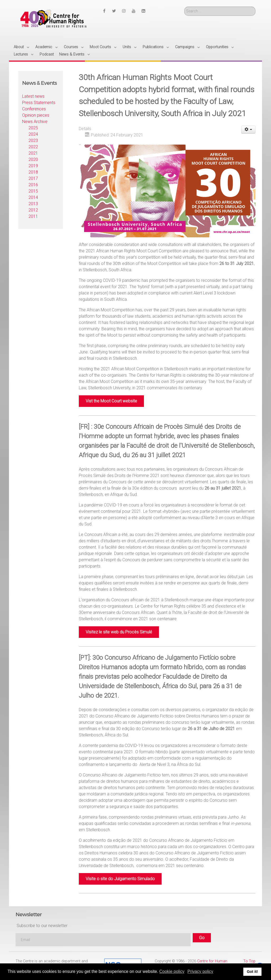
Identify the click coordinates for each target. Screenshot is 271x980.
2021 (33, 153)
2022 (33, 147)
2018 (33, 172)
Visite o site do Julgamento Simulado (120, 879)
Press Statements (39, 103)
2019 (33, 166)
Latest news (33, 96)
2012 (33, 210)
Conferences (34, 109)
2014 (33, 197)
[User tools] (248, 130)
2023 (33, 141)
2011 (33, 216)
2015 (33, 191)
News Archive (35, 122)
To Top (249, 961)
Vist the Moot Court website (111, 401)
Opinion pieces (36, 115)
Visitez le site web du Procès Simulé (119, 632)
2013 (33, 204)
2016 (33, 185)
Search (184, 7)
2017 (33, 178)
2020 (33, 159)
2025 (33, 128)
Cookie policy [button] (172, 971)
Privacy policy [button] (200, 971)
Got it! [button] (252, 972)
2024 (33, 134)
